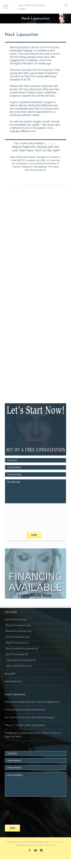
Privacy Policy (58, 842)
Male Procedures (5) (17, 643)
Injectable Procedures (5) (21, 660)
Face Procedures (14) (18, 637)
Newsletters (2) (13, 681)
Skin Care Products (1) (19, 666)
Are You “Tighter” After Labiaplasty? (25, 725)
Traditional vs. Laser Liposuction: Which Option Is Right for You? (33, 735)
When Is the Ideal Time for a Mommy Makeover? (32, 702)
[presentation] (18, 517)
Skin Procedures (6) (17, 654)
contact (51, 143)
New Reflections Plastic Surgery (32, 7)
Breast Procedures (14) (19, 631)
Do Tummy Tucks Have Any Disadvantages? (30, 717)
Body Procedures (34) (18, 625)
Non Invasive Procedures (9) (22, 649)
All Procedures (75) (16, 620)
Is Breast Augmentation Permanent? (25, 710)
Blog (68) (10, 674)
